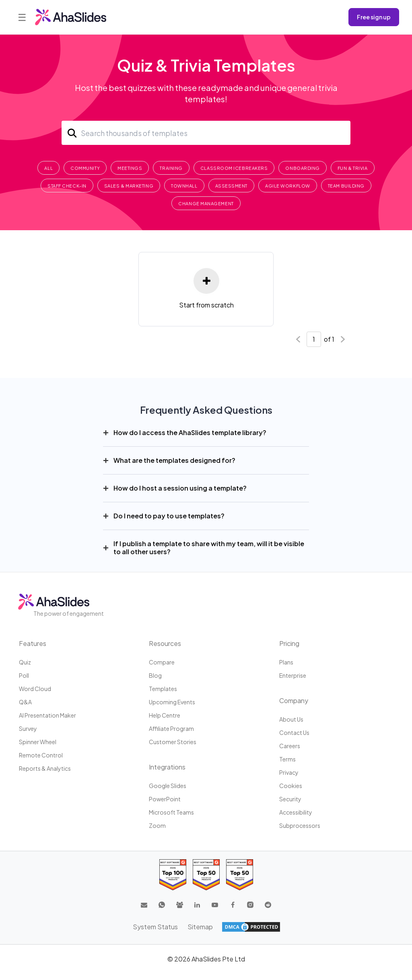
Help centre (165, 715)
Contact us (294, 732)
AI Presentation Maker (47, 715)
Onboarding (303, 168)
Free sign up (374, 17)
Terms (287, 759)
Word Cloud (35, 689)
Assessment (232, 186)
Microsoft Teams (171, 812)
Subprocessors (300, 825)
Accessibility (296, 812)
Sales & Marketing (129, 186)
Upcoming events (172, 702)
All (48, 168)
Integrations (167, 767)
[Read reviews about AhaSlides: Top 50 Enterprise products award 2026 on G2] (240, 875)
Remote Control (41, 755)
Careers (290, 746)
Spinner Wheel (38, 742)
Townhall (184, 186)
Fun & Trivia (353, 168)
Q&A (25, 702)
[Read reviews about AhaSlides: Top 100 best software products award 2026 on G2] (173, 875)
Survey (28, 728)
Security (290, 799)
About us (291, 719)
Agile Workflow (288, 186)
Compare (162, 662)
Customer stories (173, 742)
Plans (286, 662)
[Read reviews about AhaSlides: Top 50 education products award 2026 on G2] (206, 875)
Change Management (206, 203)
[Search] (206, 133)
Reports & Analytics (45, 768)
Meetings (130, 168)
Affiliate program (171, 728)
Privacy (289, 772)
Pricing (289, 643)
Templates (163, 689)
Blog (155, 675)
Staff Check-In (67, 186)
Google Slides (168, 786)
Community (85, 168)
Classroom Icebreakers (234, 168)
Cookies (291, 786)
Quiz (25, 662)
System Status (155, 927)
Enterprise (293, 675)
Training (171, 168)
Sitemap (200, 927)
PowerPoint (165, 799)
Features (33, 643)
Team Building (346, 186)
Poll (24, 675)
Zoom (157, 825)
